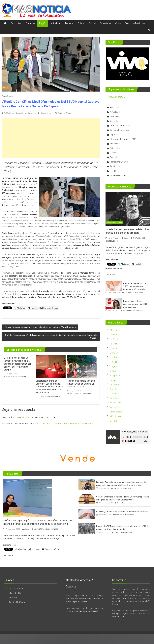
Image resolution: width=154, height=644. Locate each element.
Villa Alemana (116, 412)
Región (43, 23)
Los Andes (115, 357)
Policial (92, 23)
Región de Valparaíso (66, 113)
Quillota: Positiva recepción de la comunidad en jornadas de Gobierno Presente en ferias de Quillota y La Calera (51, 337)
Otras (118, 23)
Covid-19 (114, 121)
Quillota (113, 389)
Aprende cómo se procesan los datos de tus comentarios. (67, 424)
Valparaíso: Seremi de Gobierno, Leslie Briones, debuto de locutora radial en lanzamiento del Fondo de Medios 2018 (49, 387)
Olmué (113, 371)
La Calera (114, 339)
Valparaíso (115, 407)
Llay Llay (114, 353)
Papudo (114, 380)
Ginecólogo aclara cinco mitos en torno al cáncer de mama (122, 512)
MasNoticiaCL (116, 97)
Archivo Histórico (17, 602)
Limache (114, 348)
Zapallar (114, 421)
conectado (26, 417)
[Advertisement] (51, 138)
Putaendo (114, 385)
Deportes (114, 135)
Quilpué (113, 394)
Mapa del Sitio (15, 593)
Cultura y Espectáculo (120, 130)
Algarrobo (115, 330)
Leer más (110, 275)
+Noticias (114, 107)
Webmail (13, 598)
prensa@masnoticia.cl (78, 601)
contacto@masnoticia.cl (87, 611)
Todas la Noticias (118, 175)
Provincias (16, 23)
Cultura (81, 23)
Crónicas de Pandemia (120, 126)
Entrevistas (106, 23)
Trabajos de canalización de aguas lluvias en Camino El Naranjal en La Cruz (81, 384)
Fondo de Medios (134, 23)
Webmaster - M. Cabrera (15, 376)
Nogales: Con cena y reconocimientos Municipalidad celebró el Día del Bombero (40, 327)
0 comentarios (45, 113)
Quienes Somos (16, 589)
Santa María (115, 403)
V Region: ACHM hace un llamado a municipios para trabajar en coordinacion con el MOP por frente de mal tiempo (18, 364)
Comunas (30, 23)
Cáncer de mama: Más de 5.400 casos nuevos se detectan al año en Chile (135, 286)
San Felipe (115, 398)
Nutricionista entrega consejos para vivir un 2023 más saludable (135, 304)
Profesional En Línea (119, 162)
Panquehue (115, 375)
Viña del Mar (116, 416)
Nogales (114, 366)
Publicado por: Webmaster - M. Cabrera (19, 113)
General (113, 153)
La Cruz (113, 344)
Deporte (69, 23)
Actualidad (56, 23)
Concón (114, 335)
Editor (53, 396)
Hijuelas (114, 362)
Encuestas (115, 144)
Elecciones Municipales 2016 (123, 139)
